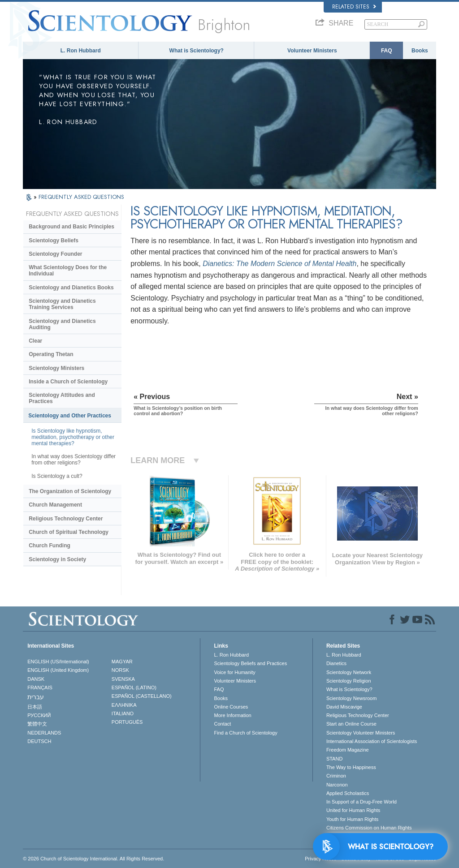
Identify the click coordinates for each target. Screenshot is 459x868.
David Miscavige (344, 707)
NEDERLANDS (44, 733)
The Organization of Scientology (70, 491)
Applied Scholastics (348, 793)
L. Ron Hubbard (81, 51)
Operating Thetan (51, 354)
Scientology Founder (55, 254)
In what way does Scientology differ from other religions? (74, 460)
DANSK (36, 679)
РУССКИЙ (39, 715)
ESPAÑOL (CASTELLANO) (142, 696)
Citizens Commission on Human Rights (369, 828)
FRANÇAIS (40, 688)
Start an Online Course (351, 724)
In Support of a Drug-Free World (362, 802)
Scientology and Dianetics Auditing (62, 324)
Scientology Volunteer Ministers (361, 733)
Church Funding (50, 546)
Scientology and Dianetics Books (71, 288)
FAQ (387, 51)
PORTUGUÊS (127, 722)
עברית (36, 697)
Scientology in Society (57, 559)
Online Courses (231, 707)
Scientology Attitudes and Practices (62, 398)
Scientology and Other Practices (70, 416)
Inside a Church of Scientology (68, 382)
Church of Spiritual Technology (69, 532)
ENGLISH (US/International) (58, 662)
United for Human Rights (353, 810)
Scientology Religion (349, 681)
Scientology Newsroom (352, 698)
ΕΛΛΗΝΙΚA (124, 705)
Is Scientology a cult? (57, 476)
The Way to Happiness (351, 767)
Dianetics (336, 663)
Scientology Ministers (56, 368)
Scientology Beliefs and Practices (250, 663)
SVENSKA (123, 679)
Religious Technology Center (66, 519)
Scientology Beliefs (54, 241)
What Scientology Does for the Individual (68, 271)
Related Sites (354, 7)
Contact (222, 724)
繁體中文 (37, 724)
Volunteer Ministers (312, 51)
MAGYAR (122, 662)
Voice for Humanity (234, 672)
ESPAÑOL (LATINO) (134, 688)
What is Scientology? (197, 51)
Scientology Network (349, 672)
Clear (35, 341)
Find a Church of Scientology (245, 733)
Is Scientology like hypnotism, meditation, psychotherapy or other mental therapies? (73, 437)
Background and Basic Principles (71, 227)
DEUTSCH (39, 741)
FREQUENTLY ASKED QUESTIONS (81, 197)
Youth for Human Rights (352, 819)
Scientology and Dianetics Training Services (62, 304)
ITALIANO (123, 713)
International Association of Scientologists (372, 741)
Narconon (337, 785)
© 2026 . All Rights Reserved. (93, 859)
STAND (334, 759)
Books (420, 51)
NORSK (120, 670)
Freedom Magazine (348, 750)
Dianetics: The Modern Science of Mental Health (279, 264)
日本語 (35, 707)
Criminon (336, 776)
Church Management (55, 505)
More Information (232, 715)
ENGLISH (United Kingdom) (58, 670)
